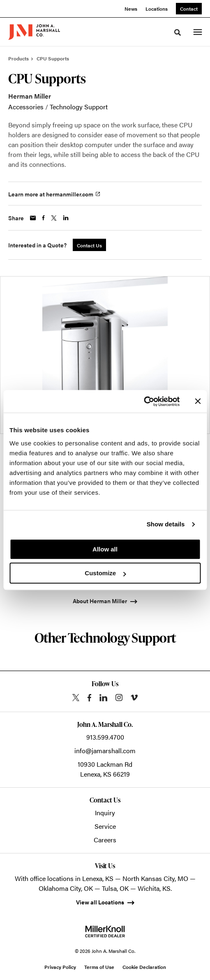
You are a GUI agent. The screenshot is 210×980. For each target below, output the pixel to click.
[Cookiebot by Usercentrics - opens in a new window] (144, 401)
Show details (166, 524)
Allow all (105, 549)
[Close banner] (198, 401)
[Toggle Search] (178, 32)
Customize (105, 573)
